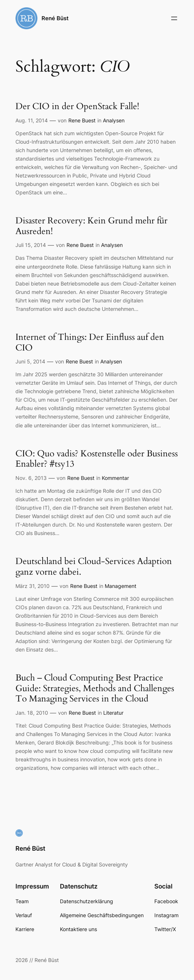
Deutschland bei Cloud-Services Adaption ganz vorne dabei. (94, 567)
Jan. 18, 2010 (32, 713)
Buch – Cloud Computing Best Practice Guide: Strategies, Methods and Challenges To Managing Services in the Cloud (95, 689)
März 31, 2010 (33, 586)
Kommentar (115, 478)
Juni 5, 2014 (30, 361)
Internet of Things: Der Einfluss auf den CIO (90, 343)
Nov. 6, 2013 (31, 478)
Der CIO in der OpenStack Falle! (77, 107)
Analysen (114, 120)
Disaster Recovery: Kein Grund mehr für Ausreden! (91, 226)
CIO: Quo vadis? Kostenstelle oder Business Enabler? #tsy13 (97, 459)
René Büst (55, 18)
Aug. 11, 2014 (32, 120)
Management (121, 586)
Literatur (113, 713)
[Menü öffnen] (174, 18)
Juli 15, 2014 (31, 245)
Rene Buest (82, 120)
